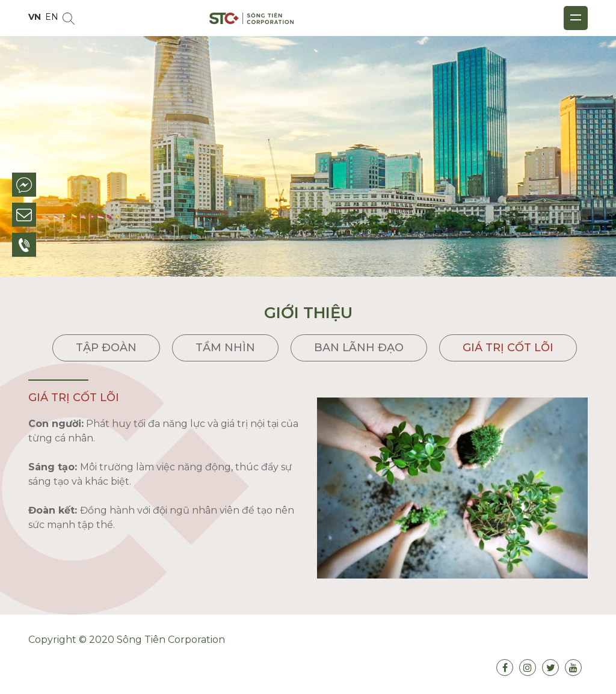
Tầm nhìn (225, 348)
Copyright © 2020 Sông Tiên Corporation (127, 640)
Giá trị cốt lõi (508, 348)
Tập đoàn (106, 348)
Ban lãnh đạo (359, 348)
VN (35, 17)
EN (52, 17)
